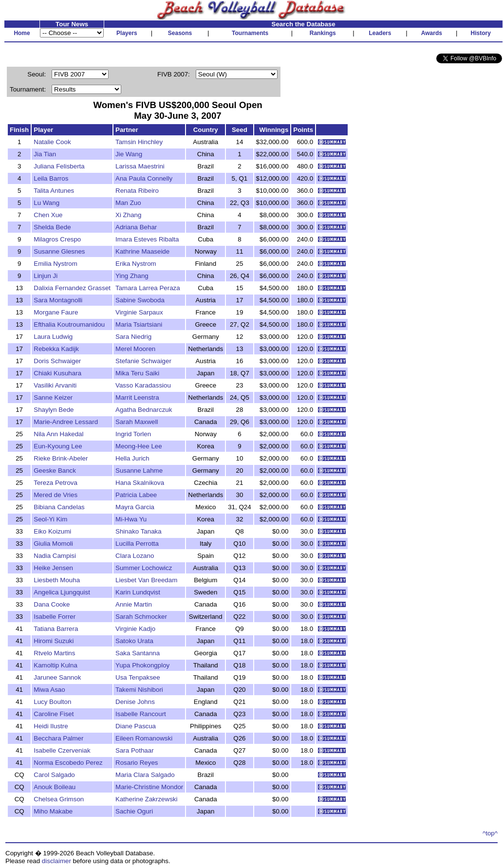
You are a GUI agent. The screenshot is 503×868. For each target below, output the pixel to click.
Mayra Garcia (135, 507)
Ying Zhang (132, 276)
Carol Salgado (54, 775)
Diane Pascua (136, 726)
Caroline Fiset (54, 714)
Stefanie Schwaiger (143, 361)
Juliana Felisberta (59, 166)
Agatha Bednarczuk (144, 410)
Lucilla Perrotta (137, 544)
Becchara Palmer (58, 738)
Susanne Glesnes (59, 251)
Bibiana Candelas (59, 507)
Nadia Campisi (55, 556)
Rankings (323, 33)
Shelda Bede (52, 227)
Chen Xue (48, 215)
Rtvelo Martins (54, 653)
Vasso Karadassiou (143, 385)
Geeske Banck (55, 471)
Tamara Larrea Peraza (148, 288)
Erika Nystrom (136, 264)
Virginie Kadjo (135, 629)
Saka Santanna (138, 653)
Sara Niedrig (133, 337)
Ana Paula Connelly (144, 178)
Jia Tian (45, 154)
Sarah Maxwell (137, 422)
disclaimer (56, 861)
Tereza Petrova (56, 483)
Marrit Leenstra (137, 397)
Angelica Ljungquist (62, 592)
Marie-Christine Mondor (149, 787)
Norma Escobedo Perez (68, 763)
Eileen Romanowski (144, 738)
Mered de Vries (56, 495)
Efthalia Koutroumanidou (69, 324)
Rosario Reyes (137, 763)
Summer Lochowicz (144, 568)
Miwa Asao (49, 690)
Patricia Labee (136, 495)
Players (127, 33)
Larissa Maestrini (140, 166)
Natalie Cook (52, 142)
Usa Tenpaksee (138, 677)
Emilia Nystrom (56, 264)
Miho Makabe (53, 811)
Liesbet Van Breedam (146, 580)
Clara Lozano (135, 556)
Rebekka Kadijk (56, 349)
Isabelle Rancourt (141, 714)
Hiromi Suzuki (54, 641)
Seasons (180, 33)
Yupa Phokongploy (142, 665)
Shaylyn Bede (54, 410)
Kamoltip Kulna (56, 665)
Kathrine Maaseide (142, 251)
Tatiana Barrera (56, 629)
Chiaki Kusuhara (57, 373)
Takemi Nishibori (139, 690)
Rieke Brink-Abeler (61, 458)
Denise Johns (135, 702)
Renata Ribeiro (137, 191)
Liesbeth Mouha (57, 580)
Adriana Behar (136, 227)
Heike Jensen (53, 568)
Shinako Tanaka (139, 531)
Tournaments (250, 33)
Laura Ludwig (53, 337)
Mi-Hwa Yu (131, 519)
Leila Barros (51, 178)
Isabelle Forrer (55, 617)
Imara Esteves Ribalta (147, 239)
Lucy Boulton (52, 702)
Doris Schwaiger (57, 361)
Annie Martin (134, 604)
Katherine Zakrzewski (146, 799)
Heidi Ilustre (51, 726)
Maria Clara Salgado (145, 775)
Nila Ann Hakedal (58, 434)
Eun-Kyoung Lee (58, 446)
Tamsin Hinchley (139, 142)
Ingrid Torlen (133, 434)
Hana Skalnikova (140, 483)
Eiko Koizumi (52, 531)
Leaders (380, 33)
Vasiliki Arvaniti (55, 385)
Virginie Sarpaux (139, 312)
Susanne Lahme (139, 471)
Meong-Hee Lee (139, 446)
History (481, 33)
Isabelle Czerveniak (62, 750)
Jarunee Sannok (57, 677)
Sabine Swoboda (140, 300)
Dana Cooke (52, 604)
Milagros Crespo (57, 239)
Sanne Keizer (53, 397)
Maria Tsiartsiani (139, 324)
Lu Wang (47, 203)
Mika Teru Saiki (137, 373)
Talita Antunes (54, 191)
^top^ (490, 833)
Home (22, 33)
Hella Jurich (132, 458)
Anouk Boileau (55, 787)
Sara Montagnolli (58, 300)
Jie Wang (129, 154)
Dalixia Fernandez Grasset (72, 288)
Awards (432, 33)
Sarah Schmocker (141, 617)
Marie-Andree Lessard (66, 422)
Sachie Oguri (134, 811)
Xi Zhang (128, 215)
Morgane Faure (56, 312)
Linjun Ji (46, 276)
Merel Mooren (135, 349)
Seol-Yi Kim (50, 519)
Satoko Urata (134, 641)
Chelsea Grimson (59, 799)
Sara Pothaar (135, 750)
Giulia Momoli (53, 544)
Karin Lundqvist (138, 592)
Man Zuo (128, 203)
